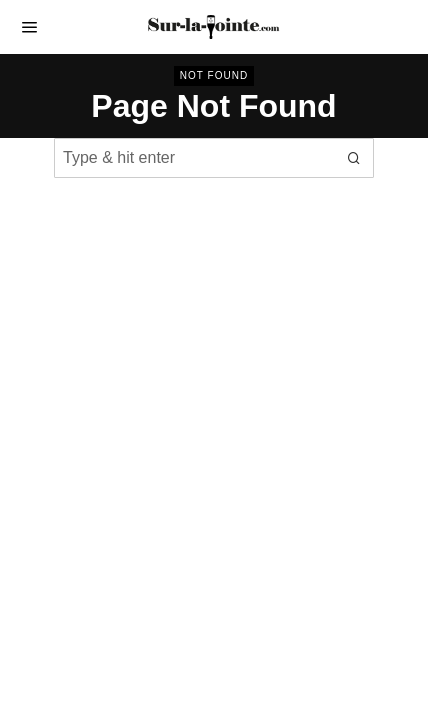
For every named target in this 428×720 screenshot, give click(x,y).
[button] (354, 158)
